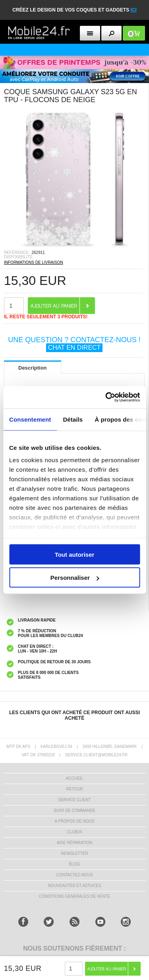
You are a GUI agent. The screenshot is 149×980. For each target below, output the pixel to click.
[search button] (111, 33)
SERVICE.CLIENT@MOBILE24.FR (96, 755)
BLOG (75, 864)
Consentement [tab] (30, 419)
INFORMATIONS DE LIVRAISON (34, 262)
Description (33, 368)
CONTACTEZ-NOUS (74, 875)
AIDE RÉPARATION (75, 843)
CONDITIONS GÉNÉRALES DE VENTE (74, 896)
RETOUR (74, 789)
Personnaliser (75, 578)
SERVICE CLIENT (74, 800)
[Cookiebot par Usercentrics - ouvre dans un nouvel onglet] (106, 397)
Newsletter (74, 853)
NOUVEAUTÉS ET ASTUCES (75, 886)
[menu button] (90, 33)
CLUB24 (75, 832)
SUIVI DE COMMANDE (74, 811)
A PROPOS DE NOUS (74, 821)
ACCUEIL (74, 778)
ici (134, 10)
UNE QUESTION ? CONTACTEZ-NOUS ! (74, 344)
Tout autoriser (75, 554)
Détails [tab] (73, 419)
